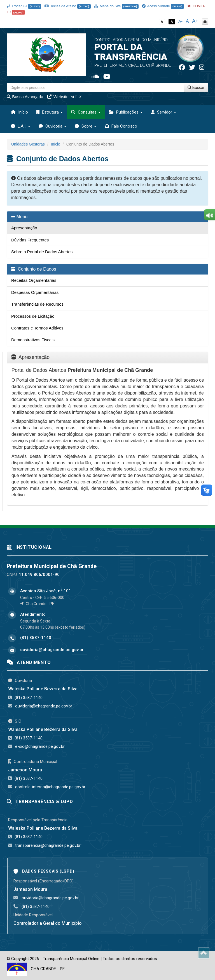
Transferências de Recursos (37, 304)
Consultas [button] (86, 112)
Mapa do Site (116, 6)
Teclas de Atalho (68, 6)
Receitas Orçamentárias (34, 280)
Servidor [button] (163, 112)
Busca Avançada (25, 97)
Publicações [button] (126, 112)
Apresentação (24, 228)
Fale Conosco (121, 126)
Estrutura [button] (50, 112)
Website (65, 97)
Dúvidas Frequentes (30, 240)
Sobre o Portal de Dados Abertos (42, 252)
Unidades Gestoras (28, 144)
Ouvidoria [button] (52, 126)
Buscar (196, 87)
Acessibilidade (163, 6)
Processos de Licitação (33, 316)
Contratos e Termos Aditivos (37, 328)
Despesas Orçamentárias (35, 292)
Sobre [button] (86, 126)
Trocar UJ (24, 6)
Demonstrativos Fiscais (33, 340)
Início (19, 112)
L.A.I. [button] (21, 126)
